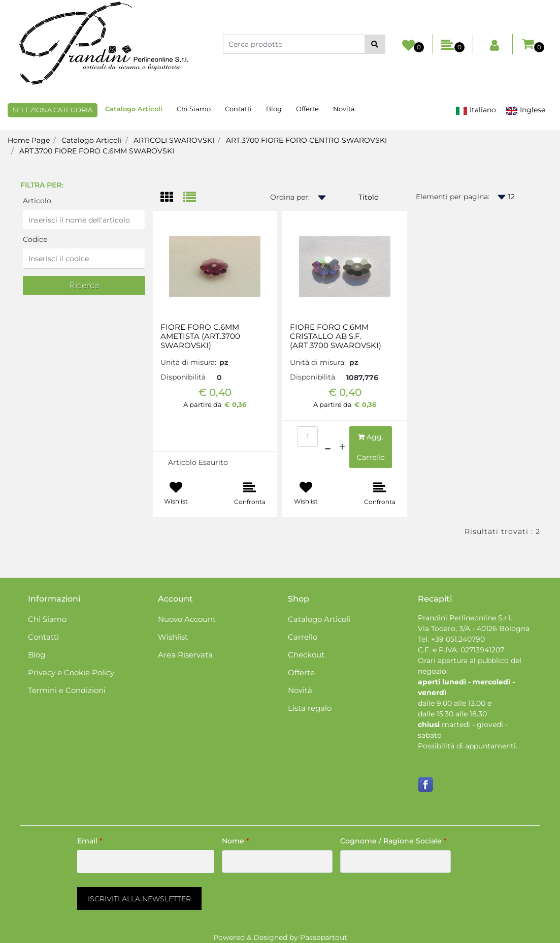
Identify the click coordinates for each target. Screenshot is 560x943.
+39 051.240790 (458, 639)
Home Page (29, 140)
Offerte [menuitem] (307, 109)
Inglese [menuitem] (525, 110)
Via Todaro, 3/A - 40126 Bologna (474, 628)
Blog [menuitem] (274, 109)
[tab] (172, 198)
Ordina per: (290, 197)
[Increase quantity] (342, 447)
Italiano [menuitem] (476, 110)
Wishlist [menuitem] (173, 637)
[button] (375, 44)
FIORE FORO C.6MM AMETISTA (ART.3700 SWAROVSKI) (200, 336)
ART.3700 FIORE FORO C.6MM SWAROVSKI (97, 151)
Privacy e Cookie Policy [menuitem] (71, 672)
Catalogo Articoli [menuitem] (134, 109)
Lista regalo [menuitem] (310, 708)
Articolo (37, 201)
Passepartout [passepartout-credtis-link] (324, 937)
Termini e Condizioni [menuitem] (67, 690)
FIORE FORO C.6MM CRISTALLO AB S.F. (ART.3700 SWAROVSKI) (336, 336)
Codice (35, 239)
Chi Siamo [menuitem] (194, 109)
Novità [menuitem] (344, 109)
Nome (236, 841)
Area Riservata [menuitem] (185, 655)
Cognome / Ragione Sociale (393, 841)
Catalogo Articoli (92, 140)
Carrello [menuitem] (303, 637)
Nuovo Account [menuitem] (187, 619)
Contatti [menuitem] (238, 109)
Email (90, 841)
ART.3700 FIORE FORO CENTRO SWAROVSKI (306, 140)
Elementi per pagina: (453, 197)
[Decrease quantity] (328, 447)
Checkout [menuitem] (306, 655)
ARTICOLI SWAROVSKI (174, 140)
